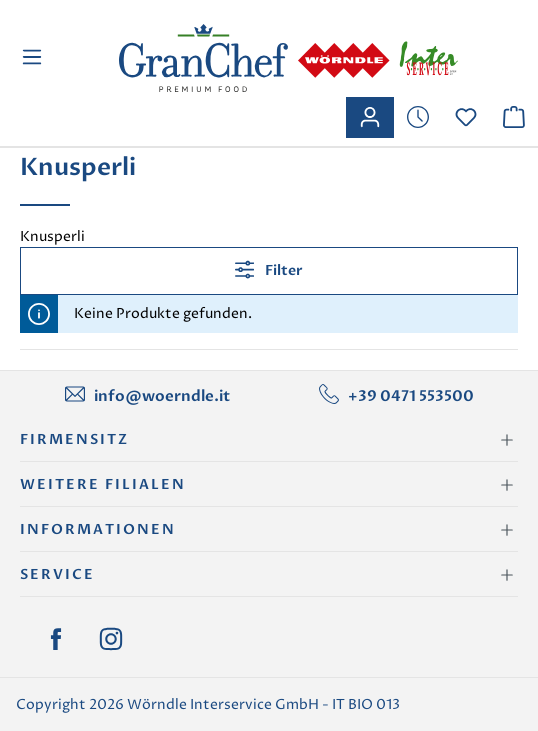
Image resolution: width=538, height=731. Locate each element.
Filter (269, 269)
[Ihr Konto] (370, 117)
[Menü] (34, 57)
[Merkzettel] (418, 117)
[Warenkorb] (514, 117)
